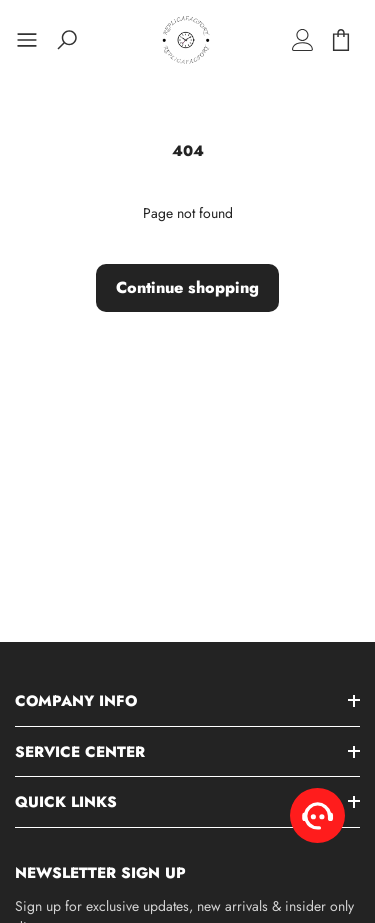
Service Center (80, 752)
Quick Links (66, 802)
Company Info (76, 701)
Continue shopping (187, 287)
